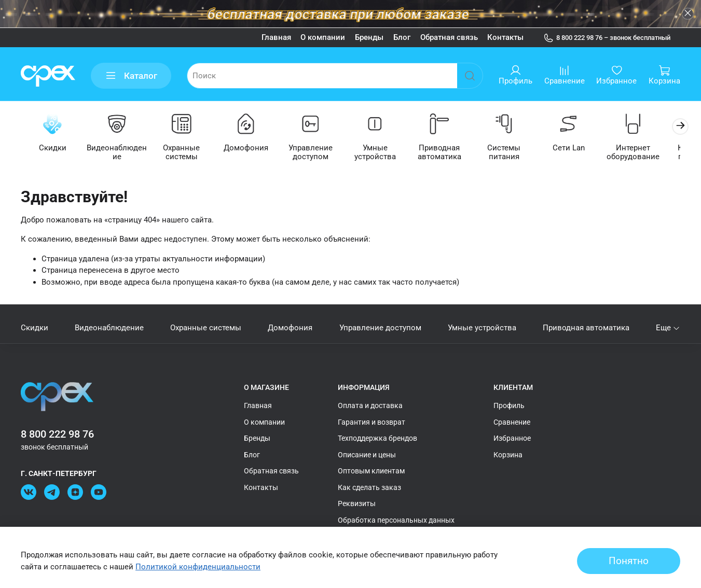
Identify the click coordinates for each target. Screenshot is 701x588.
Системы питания (516, 153)
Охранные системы (185, 153)
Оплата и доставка (370, 405)
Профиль (509, 405)
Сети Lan (582, 148)
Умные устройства (383, 153)
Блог (402, 37)
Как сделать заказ (369, 487)
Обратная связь (449, 37)
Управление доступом (317, 153)
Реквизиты (357, 503)
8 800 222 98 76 (57, 434)
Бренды (369, 37)
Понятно (629, 561)
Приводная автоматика (449, 153)
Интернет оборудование (648, 153)
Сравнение (512, 422)
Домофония (252, 148)
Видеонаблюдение (119, 153)
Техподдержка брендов (377, 438)
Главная (276, 37)
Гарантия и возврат (372, 422)
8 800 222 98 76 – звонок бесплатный (607, 38)
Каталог (131, 76)
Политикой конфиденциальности (198, 567)
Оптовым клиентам (371, 471)
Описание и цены (367, 455)
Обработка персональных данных (396, 520)
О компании (323, 37)
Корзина (508, 455)
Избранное (512, 438)
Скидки (53, 148)
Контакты (505, 37)
